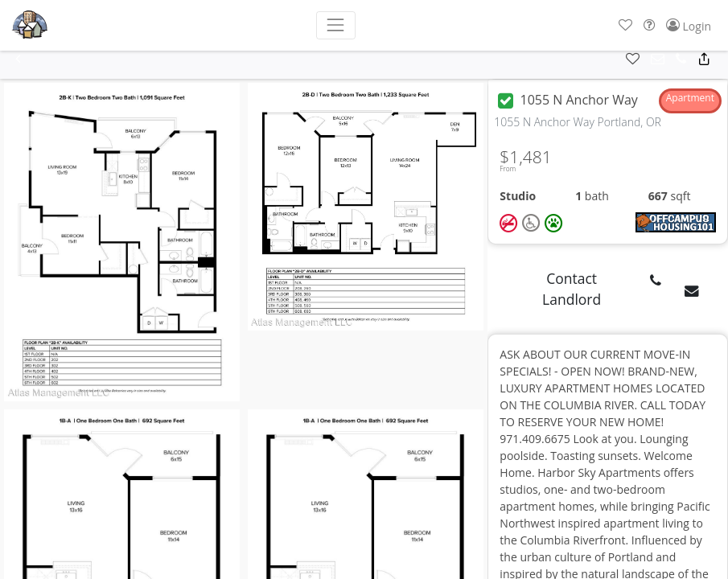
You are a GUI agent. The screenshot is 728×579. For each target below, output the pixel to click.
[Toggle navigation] (336, 25)
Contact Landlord (572, 289)
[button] (625, 25)
